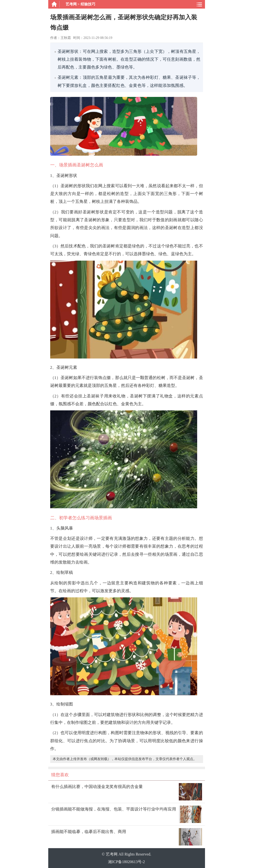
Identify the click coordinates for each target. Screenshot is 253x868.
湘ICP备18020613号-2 (126, 862)
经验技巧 (88, 4)
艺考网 (71, 4)
